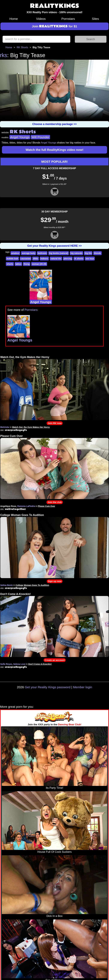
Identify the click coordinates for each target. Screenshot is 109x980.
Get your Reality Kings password (48, 687)
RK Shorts (22, 47)
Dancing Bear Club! (70, 725)
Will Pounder (40, 137)
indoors (44, 259)
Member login (83, 687)
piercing (68, 259)
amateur (15, 253)
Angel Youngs (20, 137)
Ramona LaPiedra (26, 506)
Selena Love (19, 664)
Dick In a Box (54, 916)
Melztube (5, 427)
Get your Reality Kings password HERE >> (54, 246)
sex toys (90, 259)
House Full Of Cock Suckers (54, 852)
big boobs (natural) (59, 253)
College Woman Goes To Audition (22, 515)
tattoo (18, 264)
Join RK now (55, 423)
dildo (35, 259)
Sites (95, 19)
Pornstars (68, 19)
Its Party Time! (54, 788)
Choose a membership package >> (54, 124)
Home (14, 19)
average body (28, 253)
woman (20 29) (39, 264)
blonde (97, 253)
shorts (10, 264)
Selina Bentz (7, 585)
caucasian (26, 259)
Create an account (55, 660)
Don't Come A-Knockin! (16, 594)
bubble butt (12, 259)
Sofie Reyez (6, 664)
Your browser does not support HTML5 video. (54, 90)
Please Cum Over (12, 436)
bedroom (42, 253)
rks (4, 55)
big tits (88, 253)
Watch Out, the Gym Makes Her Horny (25, 357)
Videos (41, 19)
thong (27, 264)
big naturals (76, 253)
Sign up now (55, 581)
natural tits (56, 259)
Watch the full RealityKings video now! (54, 150)
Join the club (55, 502)
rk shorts (79, 259)
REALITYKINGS (55, 6)
